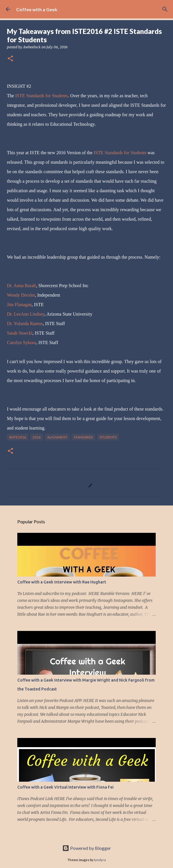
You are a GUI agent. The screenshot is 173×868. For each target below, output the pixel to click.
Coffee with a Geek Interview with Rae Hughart (62, 582)
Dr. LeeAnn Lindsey (26, 314)
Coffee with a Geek (37, 9)
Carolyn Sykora (21, 343)
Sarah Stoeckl (20, 333)
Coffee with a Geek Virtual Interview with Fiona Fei (65, 787)
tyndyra (100, 860)
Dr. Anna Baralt (21, 286)
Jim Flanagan (19, 305)
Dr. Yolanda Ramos (25, 324)
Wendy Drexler (21, 295)
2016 (37, 437)
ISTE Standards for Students (42, 96)
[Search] (165, 9)
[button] (10, 59)
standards (83, 437)
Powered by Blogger (87, 848)
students (108, 437)
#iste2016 (18, 437)
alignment (57, 437)
